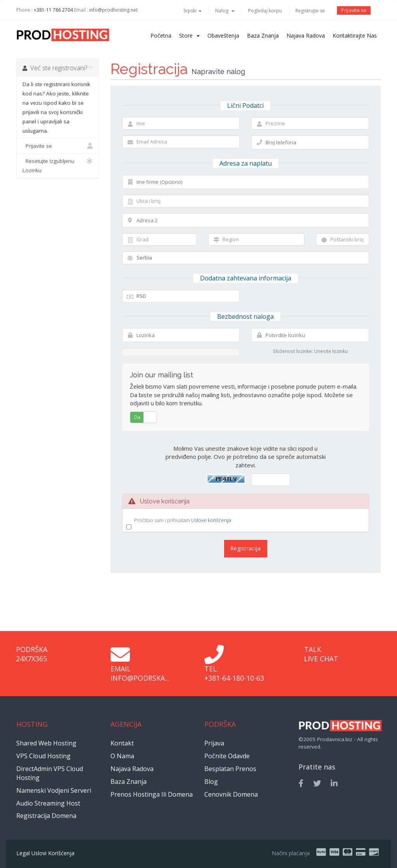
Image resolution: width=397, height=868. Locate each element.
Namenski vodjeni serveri (54, 790)
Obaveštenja (223, 35)
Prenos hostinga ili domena (152, 794)
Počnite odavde (227, 756)
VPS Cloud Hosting (43, 756)
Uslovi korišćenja (53, 853)
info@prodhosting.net (113, 10)
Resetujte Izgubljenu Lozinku (58, 165)
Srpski (192, 11)
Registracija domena (46, 816)
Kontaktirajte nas (355, 35)
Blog (211, 782)
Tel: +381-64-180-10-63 (234, 673)
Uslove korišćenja (211, 520)
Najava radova (306, 35)
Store (189, 35)
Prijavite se (354, 10)
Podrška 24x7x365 (32, 654)
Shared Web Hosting (46, 743)
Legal (23, 853)
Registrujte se (310, 11)
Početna (161, 35)
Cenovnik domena (231, 794)
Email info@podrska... (140, 673)
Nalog (225, 11)
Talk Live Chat (321, 654)
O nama (122, 756)
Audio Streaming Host (48, 803)
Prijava (214, 743)
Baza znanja (263, 35)
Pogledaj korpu (265, 11)
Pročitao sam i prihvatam (183, 520)
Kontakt (122, 743)
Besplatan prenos (230, 769)
